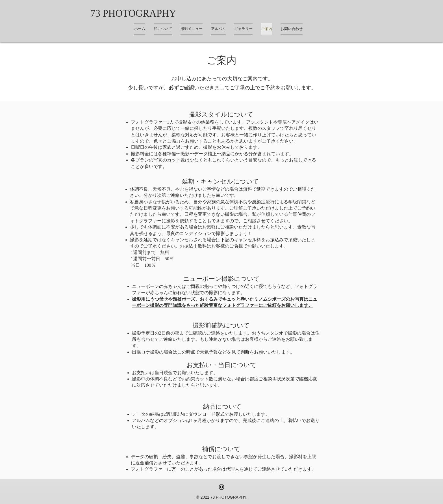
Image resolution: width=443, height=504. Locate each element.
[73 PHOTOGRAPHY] (133, 13)
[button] (243, 29)
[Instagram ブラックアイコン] (221, 487)
